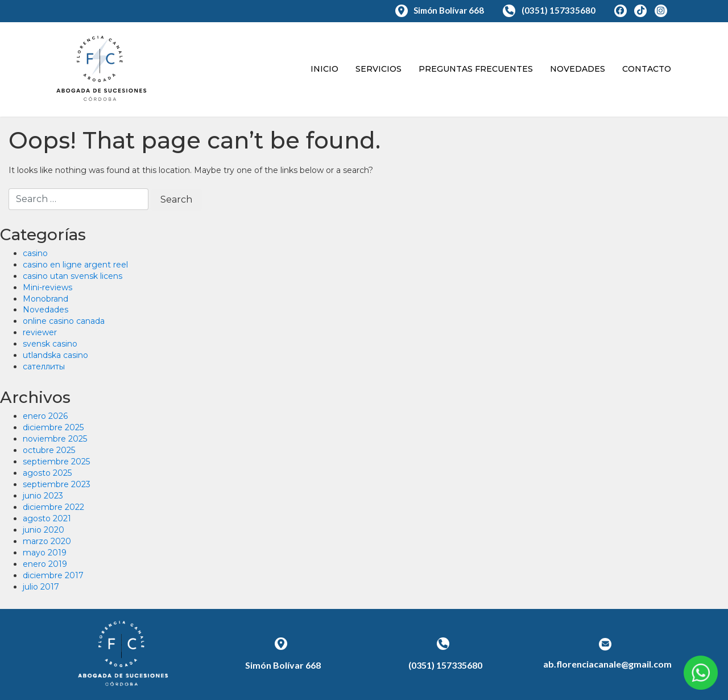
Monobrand (45, 299)
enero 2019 (45, 564)
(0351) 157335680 (550, 10)
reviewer (40, 332)
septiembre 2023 (57, 484)
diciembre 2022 (53, 507)
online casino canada (64, 321)
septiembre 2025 (56, 462)
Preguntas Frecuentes (476, 69)
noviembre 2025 (55, 439)
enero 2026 (45, 416)
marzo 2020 (47, 541)
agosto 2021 (47, 518)
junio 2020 (44, 530)
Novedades (578, 69)
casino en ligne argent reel (75, 265)
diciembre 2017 (53, 575)
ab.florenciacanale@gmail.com (607, 664)
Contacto (647, 69)
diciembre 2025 (53, 427)
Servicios (379, 69)
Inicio (324, 69)
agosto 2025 (47, 473)
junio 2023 (43, 496)
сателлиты (44, 367)
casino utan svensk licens (73, 276)
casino (35, 253)
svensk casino (50, 344)
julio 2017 (41, 587)
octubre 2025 (49, 450)
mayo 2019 (45, 553)
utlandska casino (55, 355)
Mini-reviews (47, 287)
